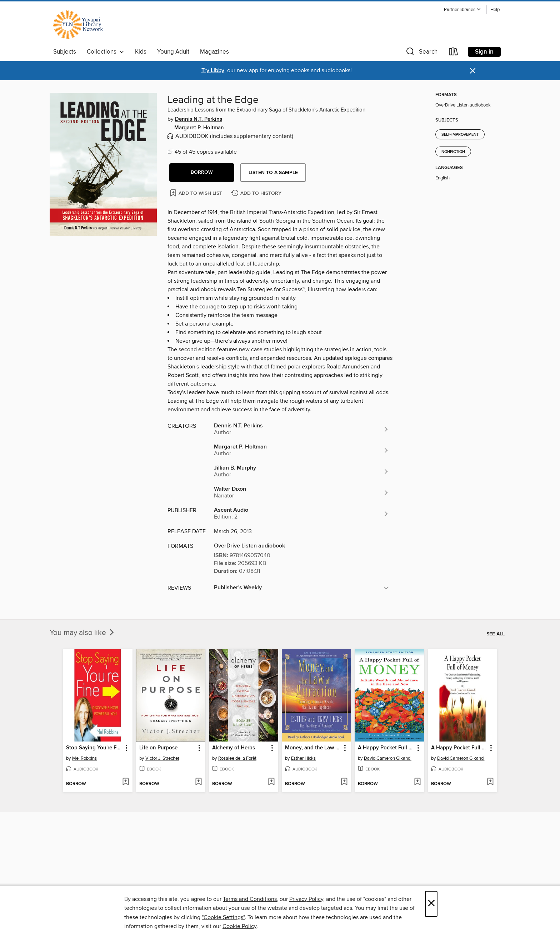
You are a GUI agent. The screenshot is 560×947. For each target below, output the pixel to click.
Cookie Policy (239, 926)
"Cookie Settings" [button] (223, 917)
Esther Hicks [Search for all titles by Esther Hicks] (303, 758)
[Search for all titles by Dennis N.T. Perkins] (301, 429)
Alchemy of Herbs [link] (234, 748)
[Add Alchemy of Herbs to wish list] (271, 782)
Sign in (484, 52)
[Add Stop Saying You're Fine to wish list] (126, 782)
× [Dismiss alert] (473, 71)
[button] (462, 10)
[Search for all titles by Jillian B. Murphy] (301, 471)
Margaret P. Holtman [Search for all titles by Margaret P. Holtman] (199, 128)
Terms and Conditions (250, 899)
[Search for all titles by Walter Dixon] (301, 492)
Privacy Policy (306, 899)
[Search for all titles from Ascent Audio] (301, 514)
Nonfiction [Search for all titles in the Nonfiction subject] (453, 152)
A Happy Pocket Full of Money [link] (459, 748)
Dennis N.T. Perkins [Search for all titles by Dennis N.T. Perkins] (199, 119)
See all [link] (496, 634)
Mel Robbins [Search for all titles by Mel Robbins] (84, 758)
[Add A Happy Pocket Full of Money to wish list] (490, 782)
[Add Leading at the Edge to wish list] (197, 193)
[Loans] (454, 53)
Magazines (214, 52)
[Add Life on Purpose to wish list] (198, 782)
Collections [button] (106, 52)
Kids (141, 52)
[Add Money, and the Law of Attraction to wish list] (344, 782)
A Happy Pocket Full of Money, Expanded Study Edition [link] (386, 748)
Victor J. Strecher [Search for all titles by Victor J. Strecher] (162, 758)
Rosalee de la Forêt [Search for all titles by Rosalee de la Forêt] (237, 758)
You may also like (82, 633)
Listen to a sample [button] (273, 173)
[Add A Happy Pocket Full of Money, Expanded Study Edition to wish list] (417, 782)
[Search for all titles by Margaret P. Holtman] (301, 450)
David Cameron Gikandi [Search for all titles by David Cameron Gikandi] (388, 758)
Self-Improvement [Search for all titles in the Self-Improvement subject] (460, 135)
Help (495, 10)
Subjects (65, 52)
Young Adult (173, 52)
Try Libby (213, 71)
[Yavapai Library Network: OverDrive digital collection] (81, 25)
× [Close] (431, 904)
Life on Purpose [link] (158, 748)
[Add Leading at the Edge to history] (257, 194)
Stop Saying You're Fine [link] (94, 748)
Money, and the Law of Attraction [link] (313, 748)
